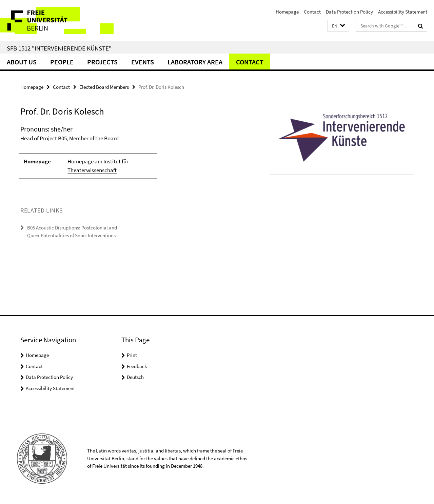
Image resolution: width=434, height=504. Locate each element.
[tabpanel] (133, 155)
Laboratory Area (195, 62)
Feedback (137, 366)
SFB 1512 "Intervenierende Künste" (59, 48)
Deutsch (135, 377)
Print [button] (132, 355)
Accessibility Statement (403, 12)
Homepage (287, 12)
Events (143, 62)
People (62, 62)
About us (22, 62)
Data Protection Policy (349, 12)
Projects (102, 62)
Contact (312, 12)
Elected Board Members (104, 87)
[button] (338, 26)
